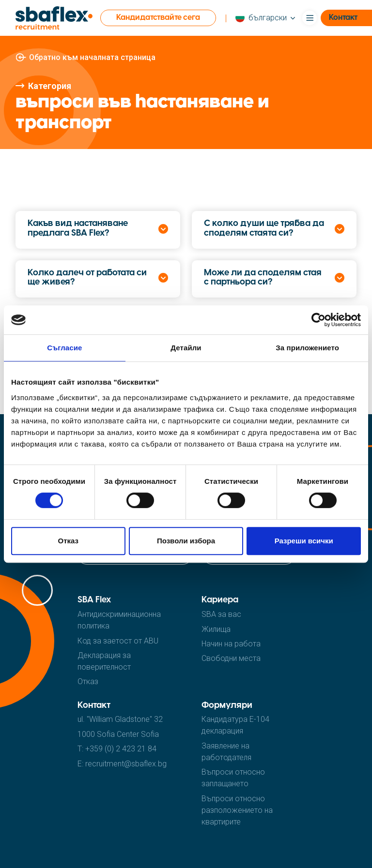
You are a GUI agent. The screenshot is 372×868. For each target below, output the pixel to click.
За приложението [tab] (307, 348)
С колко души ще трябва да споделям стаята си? (264, 229)
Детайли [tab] (186, 348)
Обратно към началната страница (92, 57)
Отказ (69, 541)
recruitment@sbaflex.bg (126, 764)
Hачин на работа (231, 644)
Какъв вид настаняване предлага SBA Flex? (78, 229)
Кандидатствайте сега (158, 18)
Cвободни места (231, 658)
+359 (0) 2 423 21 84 (121, 749)
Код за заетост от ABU (118, 641)
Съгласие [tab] (64, 348)
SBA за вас (221, 614)
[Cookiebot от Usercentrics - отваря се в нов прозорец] (318, 320)
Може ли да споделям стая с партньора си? (263, 278)
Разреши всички (304, 541)
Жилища (216, 629)
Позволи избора (186, 541)
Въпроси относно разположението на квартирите (237, 810)
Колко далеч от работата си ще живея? (87, 278)
